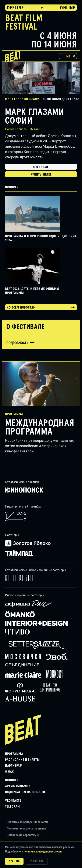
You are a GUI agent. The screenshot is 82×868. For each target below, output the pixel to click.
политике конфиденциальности (43, 852)
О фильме (41, 167)
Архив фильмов (18, 786)
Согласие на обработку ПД (24, 835)
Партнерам (14, 766)
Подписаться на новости (25, 792)
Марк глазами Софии (34, 117)
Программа (14, 754)
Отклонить (37, 861)
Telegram (13, 807)
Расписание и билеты (22, 760)
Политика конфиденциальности (27, 822)
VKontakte (13, 801)
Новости (12, 780)
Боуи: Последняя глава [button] (61, 99)
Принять (14, 861)
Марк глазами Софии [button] (22, 99)
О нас (9, 772)
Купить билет (41, 174)
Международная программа (40, 428)
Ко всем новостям (21, 307)
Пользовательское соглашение (26, 829)
